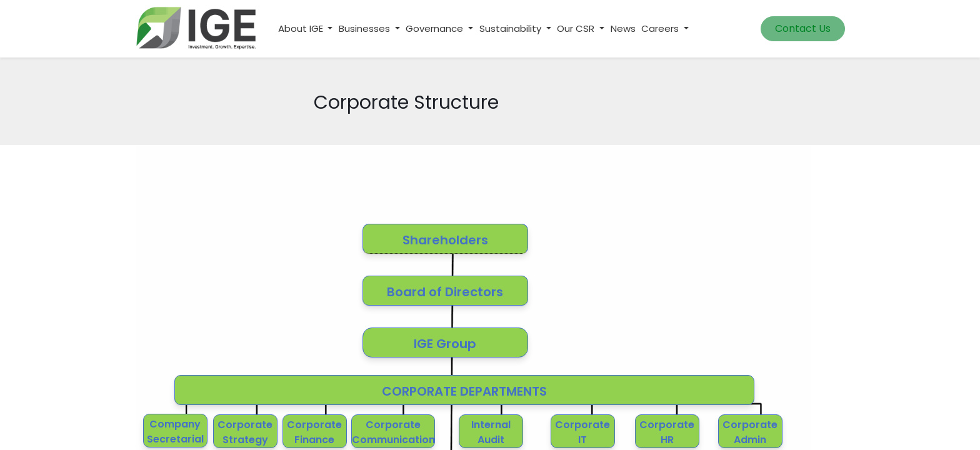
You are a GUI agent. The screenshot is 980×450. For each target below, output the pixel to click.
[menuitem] (623, 29)
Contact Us (803, 28)
